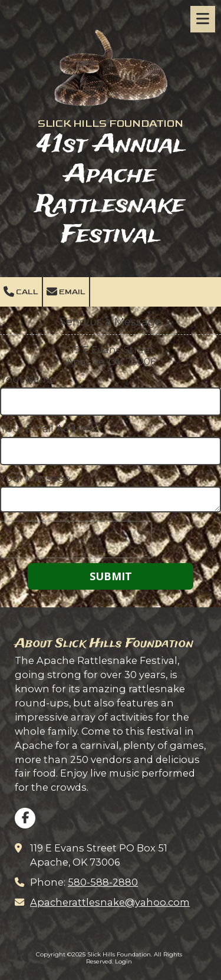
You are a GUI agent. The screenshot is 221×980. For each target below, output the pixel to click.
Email (66, 292)
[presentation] (75, 540)
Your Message (35, 478)
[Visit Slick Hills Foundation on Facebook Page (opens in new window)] (25, 818)
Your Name (28, 379)
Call (21, 292)
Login (123, 961)
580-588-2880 (103, 882)
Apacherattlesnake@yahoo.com (110, 902)
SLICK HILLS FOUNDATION (111, 124)
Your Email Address (48, 429)
